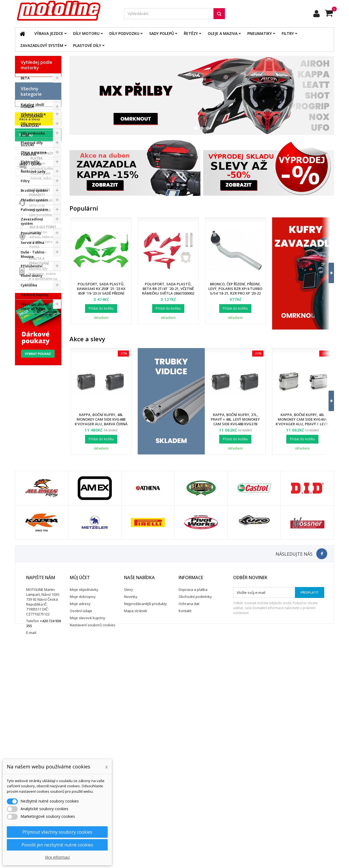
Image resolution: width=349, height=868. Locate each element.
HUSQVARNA (32, 116)
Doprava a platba (193, 797)
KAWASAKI (30, 126)
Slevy (129, 797)
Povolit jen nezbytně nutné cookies (57, 845)
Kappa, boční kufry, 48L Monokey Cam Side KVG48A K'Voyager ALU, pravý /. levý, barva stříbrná (302, 422)
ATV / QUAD (31, 164)
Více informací (57, 857)
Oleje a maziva (223, 33)
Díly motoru (86, 33)
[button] (328, 273)
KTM (25, 135)
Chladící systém (34, 292)
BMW (25, 88)
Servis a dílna (32, 335)
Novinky (26, 434)
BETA (25, 78)
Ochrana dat (189, 811)
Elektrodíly (30, 254)
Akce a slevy (30, 418)
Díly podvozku (124, 33)
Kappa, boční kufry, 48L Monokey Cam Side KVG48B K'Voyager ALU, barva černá (101, 419)
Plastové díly (87, 45)
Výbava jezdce (49, 33)
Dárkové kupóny (35, 387)
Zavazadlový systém (42, 45)
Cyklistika (29, 377)
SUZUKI (27, 145)
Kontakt (185, 818)
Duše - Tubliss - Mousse (34, 346)
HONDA (27, 107)
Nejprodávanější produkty (145, 811)
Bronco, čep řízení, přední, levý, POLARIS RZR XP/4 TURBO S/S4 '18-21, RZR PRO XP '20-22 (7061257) (235, 291)
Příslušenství (32, 358)
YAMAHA (28, 154)
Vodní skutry (31, 368)
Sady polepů (162, 33)
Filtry (288, 33)
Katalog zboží (32, 197)
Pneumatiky (260, 33)
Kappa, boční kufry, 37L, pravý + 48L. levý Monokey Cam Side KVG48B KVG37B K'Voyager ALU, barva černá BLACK (235, 424)
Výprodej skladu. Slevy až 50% (35, 399)
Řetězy (191, 33)
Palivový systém (34, 302)
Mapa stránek (136, 818)
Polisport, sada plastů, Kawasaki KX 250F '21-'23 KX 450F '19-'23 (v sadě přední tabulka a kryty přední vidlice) (101, 293)
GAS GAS (28, 97)
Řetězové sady (33, 264)
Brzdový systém (34, 283)
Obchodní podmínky (195, 804)
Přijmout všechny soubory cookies (57, 832)
